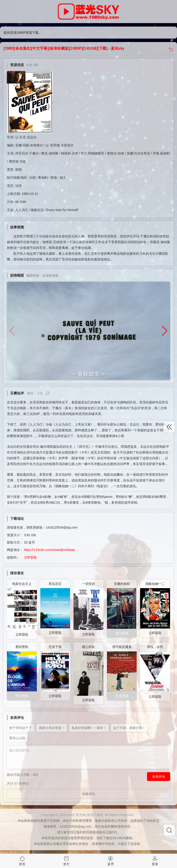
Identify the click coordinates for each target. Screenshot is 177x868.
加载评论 (88, 794)
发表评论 (159, 777)
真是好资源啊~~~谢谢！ (89, 728)
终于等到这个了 (21, 728)
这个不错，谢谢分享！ (129, 728)
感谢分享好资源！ (52, 728)
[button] (165, 331)
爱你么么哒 (17, 738)
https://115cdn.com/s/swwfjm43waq (49, 550)
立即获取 (30, 557)
